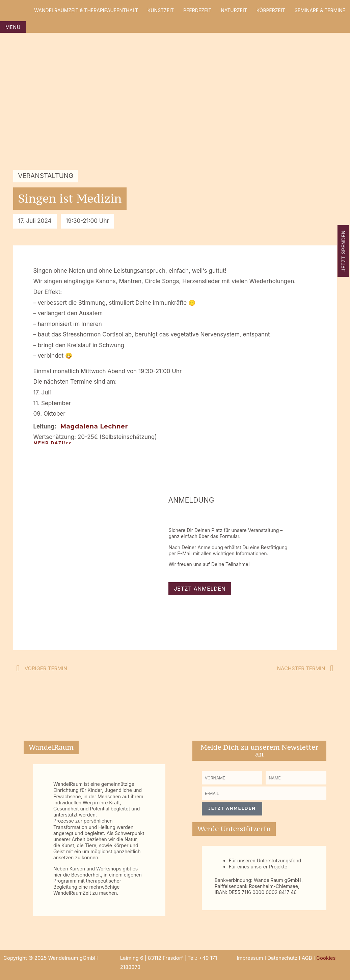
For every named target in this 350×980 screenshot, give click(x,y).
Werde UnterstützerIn (234, 829)
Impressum (250, 958)
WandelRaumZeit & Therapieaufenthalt (86, 10)
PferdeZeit (197, 10)
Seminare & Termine (320, 10)
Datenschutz (282, 958)
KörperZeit (271, 10)
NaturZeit (234, 10)
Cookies (326, 958)
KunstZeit (161, 10)
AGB (307, 958)
